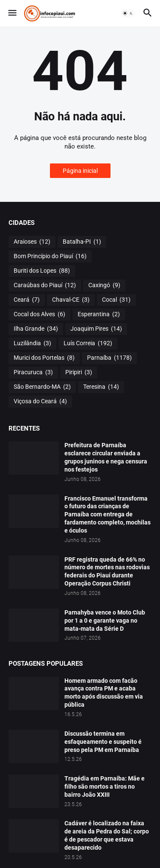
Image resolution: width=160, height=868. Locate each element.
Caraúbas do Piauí (45, 285)
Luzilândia (32, 344)
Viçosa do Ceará (40, 402)
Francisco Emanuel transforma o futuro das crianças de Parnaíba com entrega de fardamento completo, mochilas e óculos (108, 515)
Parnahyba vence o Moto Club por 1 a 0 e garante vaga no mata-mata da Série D (105, 620)
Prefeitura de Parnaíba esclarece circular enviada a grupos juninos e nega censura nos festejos (106, 457)
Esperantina (99, 315)
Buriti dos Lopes (42, 271)
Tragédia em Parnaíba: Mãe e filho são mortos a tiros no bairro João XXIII (105, 786)
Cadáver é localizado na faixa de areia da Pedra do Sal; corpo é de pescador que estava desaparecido (107, 835)
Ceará (27, 300)
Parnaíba (109, 358)
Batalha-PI (82, 242)
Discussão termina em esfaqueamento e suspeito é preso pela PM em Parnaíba (103, 742)
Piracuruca (33, 373)
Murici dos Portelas (44, 358)
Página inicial (80, 171)
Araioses (32, 242)
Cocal (116, 300)
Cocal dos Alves (39, 315)
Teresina (101, 387)
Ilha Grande (36, 329)
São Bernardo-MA (42, 387)
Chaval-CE (71, 300)
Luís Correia (88, 344)
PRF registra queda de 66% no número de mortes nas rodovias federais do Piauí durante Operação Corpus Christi (107, 572)
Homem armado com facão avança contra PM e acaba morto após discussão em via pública (104, 693)
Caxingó (104, 285)
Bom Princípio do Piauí (50, 256)
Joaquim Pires (96, 329)
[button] (12, 13)
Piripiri (79, 373)
